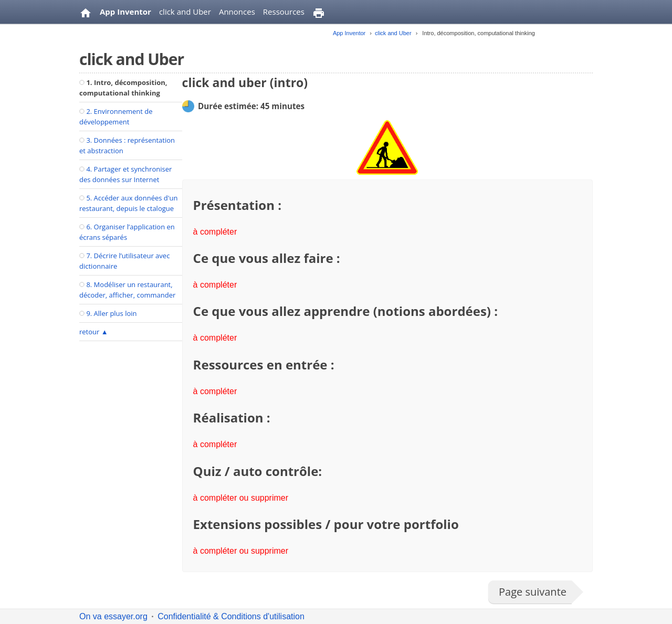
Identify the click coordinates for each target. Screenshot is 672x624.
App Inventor (125, 12)
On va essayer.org (113, 616)
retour (94, 332)
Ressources (284, 12)
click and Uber (185, 12)
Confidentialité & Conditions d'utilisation (231, 616)
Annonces (237, 12)
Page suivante (533, 592)
